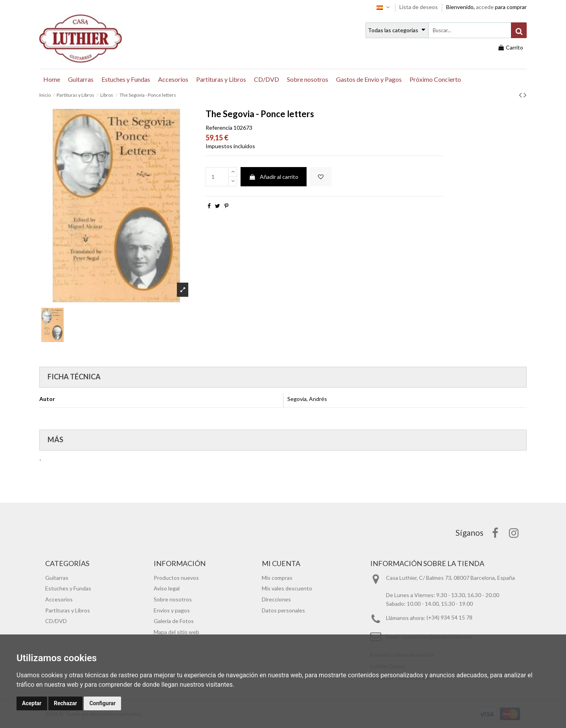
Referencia (219, 128)
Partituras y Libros (68, 610)
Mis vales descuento (287, 588)
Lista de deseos (419, 7)
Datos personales (283, 610)
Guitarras (57, 578)
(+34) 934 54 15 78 (449, 618)
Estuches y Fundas (68, 588)
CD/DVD (56, 621)
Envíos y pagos (172, 610)
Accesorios (59, 599)
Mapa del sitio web (176, 632)
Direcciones (276, 599)
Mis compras (277, 578)
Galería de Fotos (174, 621)
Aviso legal (167, 588)
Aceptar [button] (32, 703)
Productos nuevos (176, 578)
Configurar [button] (102, 703)
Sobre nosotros (173, 599)
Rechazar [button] (65, 703)
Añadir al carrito (274, 177)
